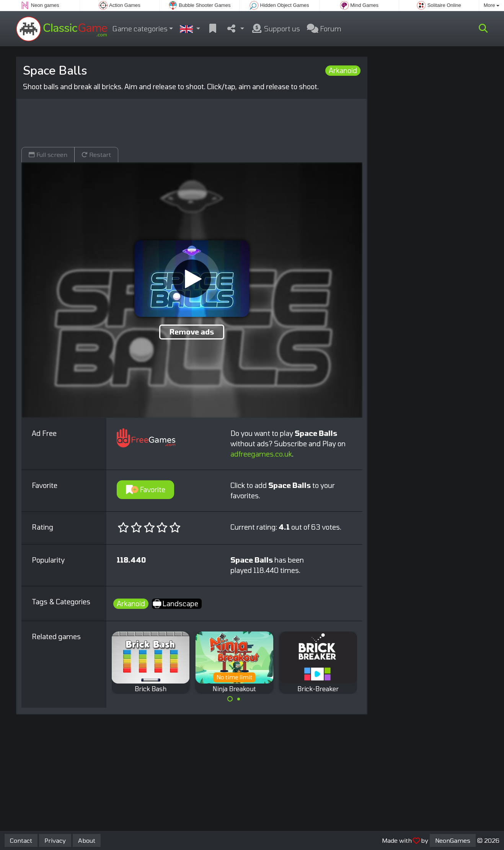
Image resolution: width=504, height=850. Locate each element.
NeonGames (453, 840)
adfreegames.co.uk (261, 454)
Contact (21, 840)
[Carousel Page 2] (239, 699)
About (87, 840)
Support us (276, 29)
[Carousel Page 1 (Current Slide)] (230, 699)
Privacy (55, 840)
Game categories (140, 29)
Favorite (146, 489)
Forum (324, 29)
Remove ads (192, 332)
